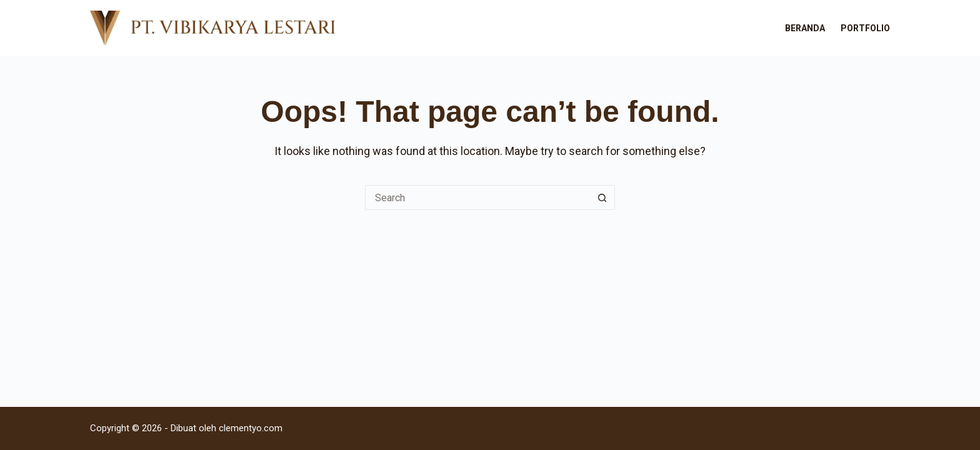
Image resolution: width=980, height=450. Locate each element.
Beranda (805, 28)
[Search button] (602, 197)
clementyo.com (251, 428)
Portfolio (865, 28)
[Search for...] (477, 197)
